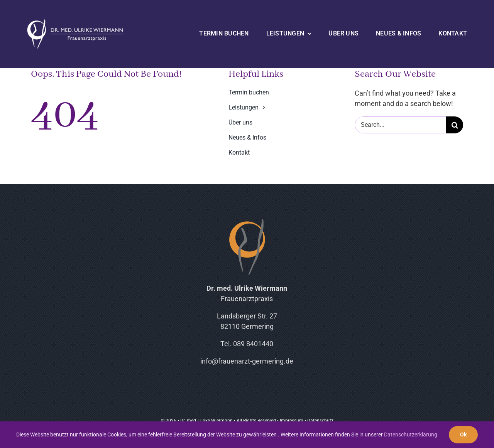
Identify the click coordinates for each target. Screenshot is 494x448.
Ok (463, 435)
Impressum (292, 421)
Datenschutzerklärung (411, 435)
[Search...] (400, 125)
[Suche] (455, 125)
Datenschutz (320, 421)
